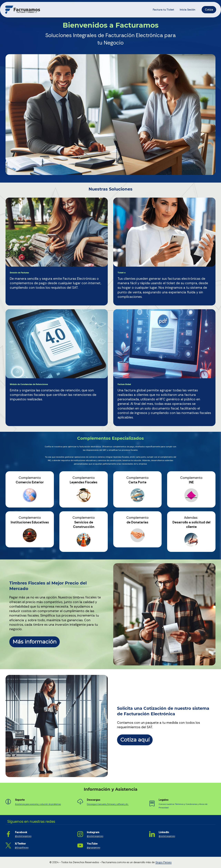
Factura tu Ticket (164, 10)
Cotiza (209, 10)
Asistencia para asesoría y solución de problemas (38, 804)
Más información (35, 642)
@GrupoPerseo (22, 847)
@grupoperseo (93, 847)
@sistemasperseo (23, 836)
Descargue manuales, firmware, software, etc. (108, 804)
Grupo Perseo (164, 862)
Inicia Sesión (188, 10)
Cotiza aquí (135, 740)
